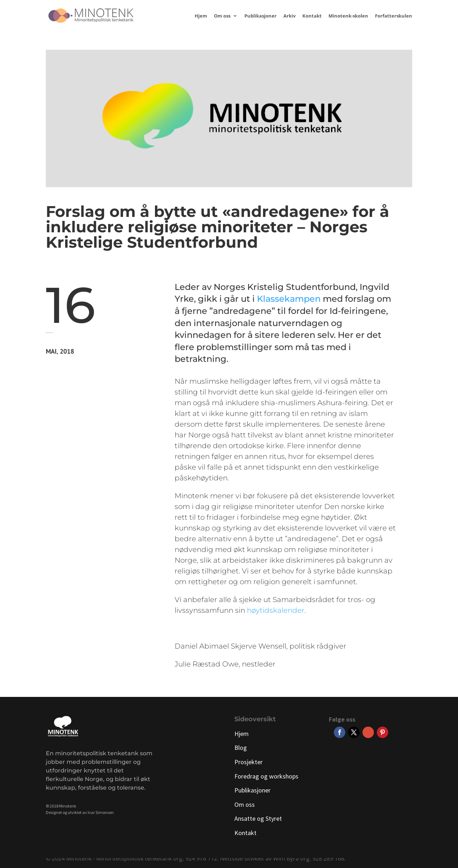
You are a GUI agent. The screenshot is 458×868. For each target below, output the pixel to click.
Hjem (201, 16)
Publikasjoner (260, 16)
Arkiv (289, 16)
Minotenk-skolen (348, 16)
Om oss (222, 16)
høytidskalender (276, 610)
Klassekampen (289, 299)
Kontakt (312, 16)
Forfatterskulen (394, 16)
